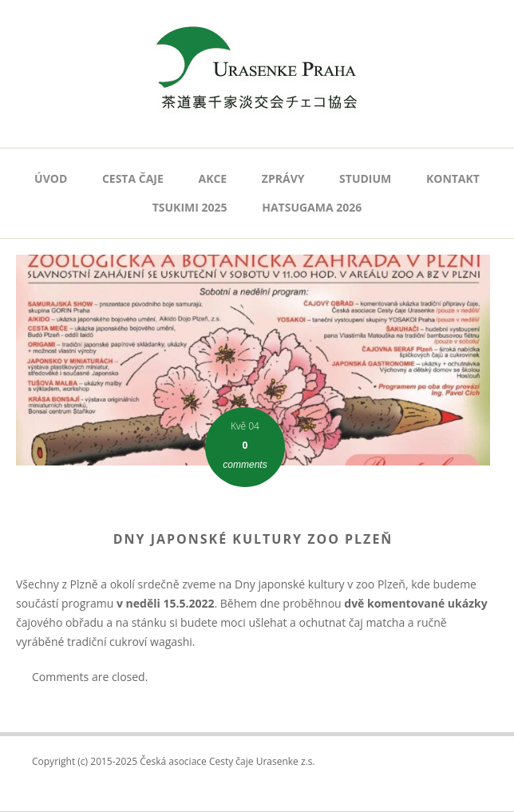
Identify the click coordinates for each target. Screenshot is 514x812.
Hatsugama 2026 (312, 207)
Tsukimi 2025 (190, 207)
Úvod (51, 178)
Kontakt (453, 178)
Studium (365, 178)
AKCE (212, 178)
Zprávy (283, 178)
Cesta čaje (133, 178)
